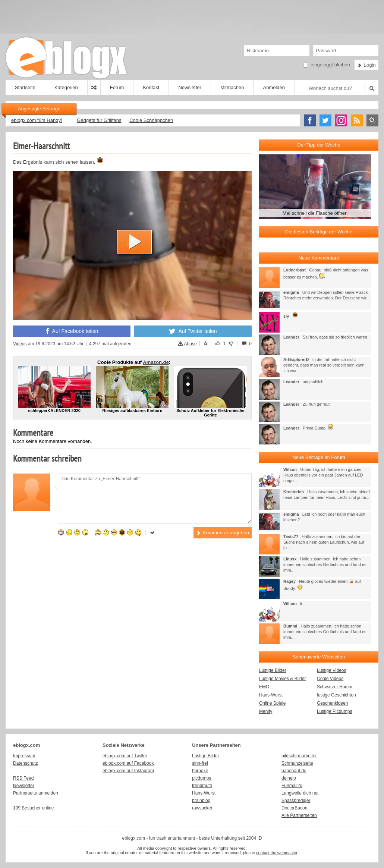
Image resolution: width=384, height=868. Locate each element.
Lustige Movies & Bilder (282, 679)
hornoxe (200, 771)
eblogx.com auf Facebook (128, 763)
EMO (264, 687)
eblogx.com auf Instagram (128, 771)
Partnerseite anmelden (36, 793)
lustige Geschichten (336, 695)
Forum (117, 87)
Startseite (25, 87)
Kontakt (151, 87)
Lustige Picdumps (335, 711)
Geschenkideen (332, 703)
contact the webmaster (277, 853)
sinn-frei (200, 763)
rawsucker (202, 808)
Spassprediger (296, 801)
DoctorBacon (294, 808)
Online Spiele (272, 703)
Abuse (187, 344)
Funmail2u (292, 786)
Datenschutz (26, 763)
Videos (20, 344)
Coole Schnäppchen (151, 120)
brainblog (201, 801)
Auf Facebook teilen (72, 331)
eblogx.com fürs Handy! (37, 120)
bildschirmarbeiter (299, 756)
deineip (289, 778)
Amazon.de (156, 362)
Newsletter (190, 87)
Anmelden (274, 87)
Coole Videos (330, 679)
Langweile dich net (300, 793)
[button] (134, 242)
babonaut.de (294, 771)
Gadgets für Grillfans (99, 120)
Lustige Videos (332, 670)
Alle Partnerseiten (299, 815)
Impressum (24, 756)
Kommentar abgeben (223, 533)
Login (366, 65)
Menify (266, 711)
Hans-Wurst (271, 695)
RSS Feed (23, 778)
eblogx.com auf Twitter (125, 756)
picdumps (202, 778)
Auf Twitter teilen (193, 331)
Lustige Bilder (273, 670)
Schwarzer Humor (335, 687)
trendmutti (202, 786)
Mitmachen (232, 87)
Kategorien (66, 87)
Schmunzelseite (297, 763)
